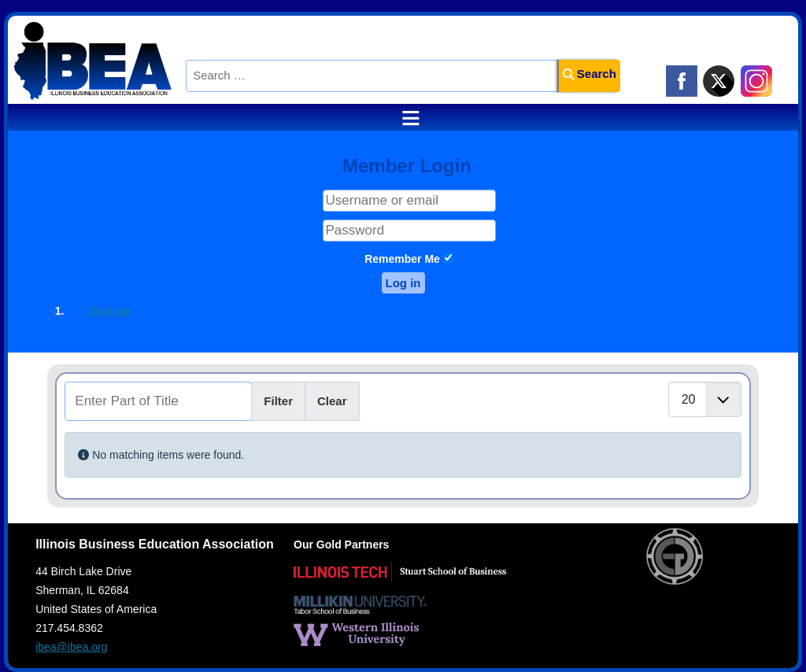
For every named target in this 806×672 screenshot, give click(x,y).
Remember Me (402, 259)
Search (590, 74)
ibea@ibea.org (71, 647)
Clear (332, 401)
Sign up (106, 311)
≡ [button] (403, 118)
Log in (403, 283)
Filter (278, 401)
